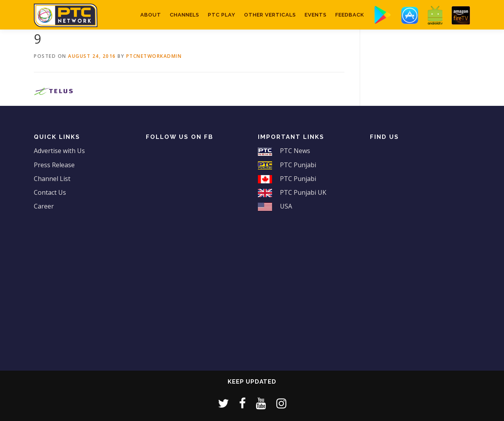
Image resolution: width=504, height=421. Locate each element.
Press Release (54, 165)
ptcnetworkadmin (154, 56)
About (151, 15)
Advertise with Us (59, 151)
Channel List (52, 179)
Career (44, 206)
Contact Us (50, 192)
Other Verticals (270, 15)
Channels (185, 15)
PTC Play (222, 15)
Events (316, 15)
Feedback (350, 15)
